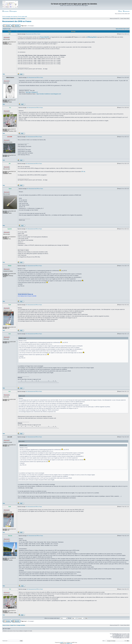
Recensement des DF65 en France (17, 21)
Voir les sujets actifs (23, 16)
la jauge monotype (21, 19)
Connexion (6, 11)
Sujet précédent (119, 29)
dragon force (13, 19)
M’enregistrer (13, 11)
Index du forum (6, 19)
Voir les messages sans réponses (10, 16)
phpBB (61, 642)
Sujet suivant (126, 29)
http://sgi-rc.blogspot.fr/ (32, 92)
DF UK (83, 172)
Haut (4, 74)
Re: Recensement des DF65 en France (35, 78)
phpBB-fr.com (69, 643)
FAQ (120, 11)
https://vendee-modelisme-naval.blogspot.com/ (49, 94)
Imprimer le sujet (7, 29)
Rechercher (126, 11)
